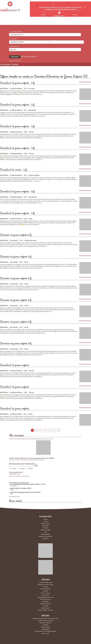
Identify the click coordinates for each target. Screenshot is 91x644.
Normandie (45, 602)
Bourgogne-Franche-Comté (45, 585)
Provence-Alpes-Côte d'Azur (45, 610)
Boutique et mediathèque (45, 536)
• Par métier (13, 39)
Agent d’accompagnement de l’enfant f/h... (26, 492)
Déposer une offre (45, 530)
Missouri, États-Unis (45, 600)
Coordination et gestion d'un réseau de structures (45, 619)
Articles (14, 469)
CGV (45, 532)
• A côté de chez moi (16, 32)
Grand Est (45, 591)
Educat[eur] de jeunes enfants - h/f (17, 83)
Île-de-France (45, 595)
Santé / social (45, 633)
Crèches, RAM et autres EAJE (45, 621)
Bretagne (45, 587)
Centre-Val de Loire (45, 589)
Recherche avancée (15, 61)
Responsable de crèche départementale (45, 631)
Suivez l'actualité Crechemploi (19, 476)
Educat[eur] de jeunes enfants (15, 365)
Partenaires (45, 539)
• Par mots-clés (14, 46)
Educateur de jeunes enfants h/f (16, 235)
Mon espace (45, 526)
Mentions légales (45, 534)
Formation (45, 625)
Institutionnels (45, 629)
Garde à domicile (45, 627)
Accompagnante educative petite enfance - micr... (28, 484)
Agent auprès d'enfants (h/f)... (21, 488)
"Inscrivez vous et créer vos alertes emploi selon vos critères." (27, 460)
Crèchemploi (5, 64)
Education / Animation (45, 623)
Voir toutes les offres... (29, 57)
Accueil (45, 521)
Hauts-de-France (45, 593)
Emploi (23, 469)
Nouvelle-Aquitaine (45, 604)
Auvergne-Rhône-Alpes (45, 582)
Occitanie (45, 606)
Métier (31, 469)
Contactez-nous (14, 474)
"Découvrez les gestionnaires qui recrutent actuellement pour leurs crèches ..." (32, 439)
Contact (45, 519)
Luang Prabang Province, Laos (45, 597)
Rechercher (15, 57)
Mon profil (45, 528)
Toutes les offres (45, 524)
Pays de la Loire (45, 608)
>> (58, 430)
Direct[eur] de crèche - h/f (13, 170)
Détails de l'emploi (85, 82)
